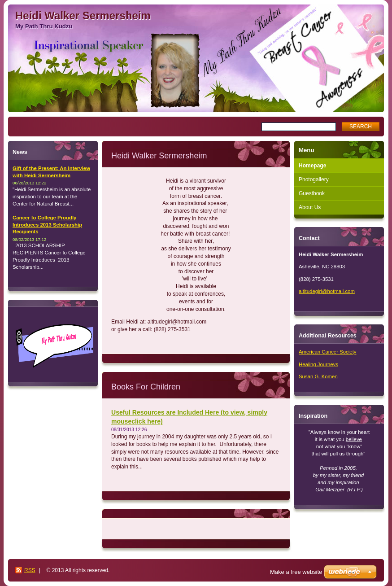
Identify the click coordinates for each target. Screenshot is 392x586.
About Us (310, 207)
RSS (30, 570)
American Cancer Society (328, 352)
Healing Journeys (318, 364)
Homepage (312, 166)
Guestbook (312, 193)
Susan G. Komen (318, 376)
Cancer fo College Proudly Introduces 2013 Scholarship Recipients (47, 225)
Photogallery (314, 179)
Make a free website (296, 572)
